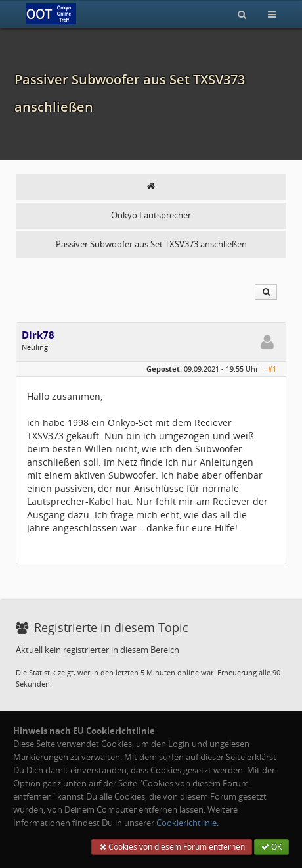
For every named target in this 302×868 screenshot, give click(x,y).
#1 (272, 369)
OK (271, 847)
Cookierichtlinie (186, 823)
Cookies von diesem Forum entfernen (172, 847)
